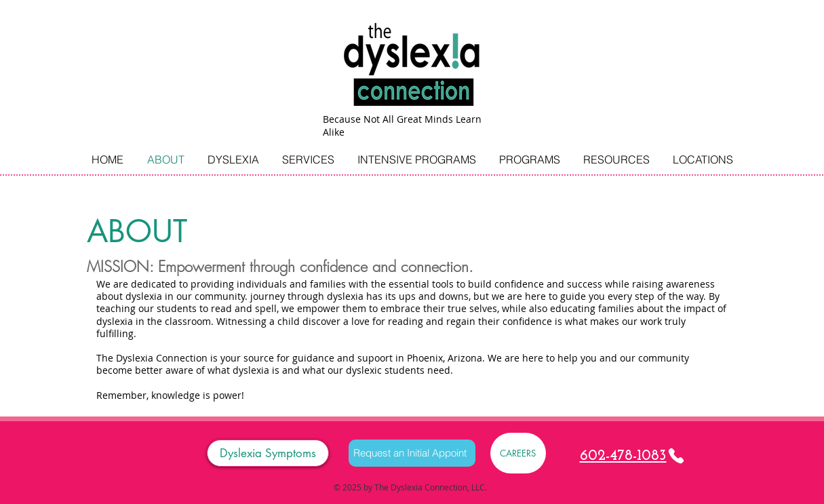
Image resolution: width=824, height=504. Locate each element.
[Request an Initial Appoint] (412, 453)
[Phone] (676, 456)
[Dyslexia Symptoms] (268, 453)
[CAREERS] (518, 453)
